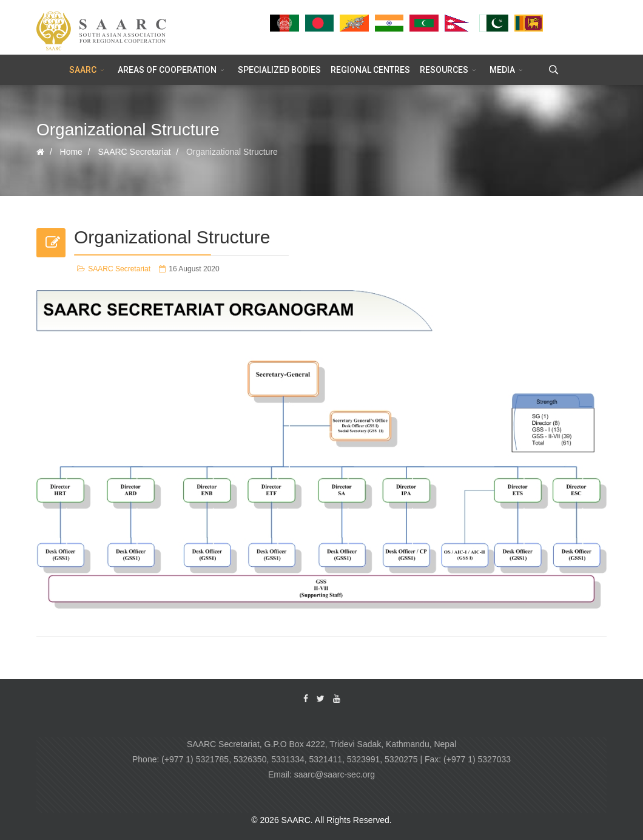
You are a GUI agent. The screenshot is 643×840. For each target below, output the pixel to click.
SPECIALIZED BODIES (279, 70)
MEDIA (502, 70)
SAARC (83, 70)
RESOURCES (444, 70)
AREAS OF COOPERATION (167, 70)
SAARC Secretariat (119, 269)
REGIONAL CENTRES (370, 70)
